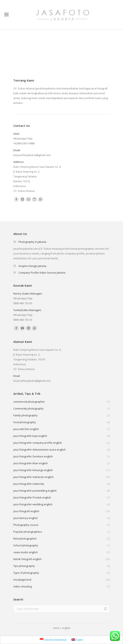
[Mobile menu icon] (6, 14)
